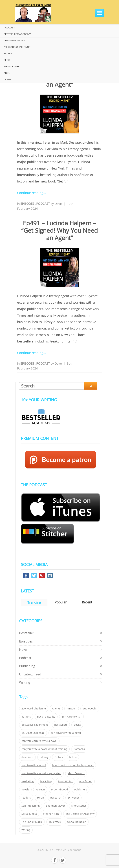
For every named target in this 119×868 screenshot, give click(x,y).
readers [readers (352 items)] (26, 798)
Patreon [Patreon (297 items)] (40, 790)
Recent (87, 602)
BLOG (7, 60)
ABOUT (8, 73)
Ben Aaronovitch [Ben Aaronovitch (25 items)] (71, 717)
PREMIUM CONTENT (15, 41)
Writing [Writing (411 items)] (26, 830)
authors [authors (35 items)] (26, 717)
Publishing (27, 666)
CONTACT (9, 79)
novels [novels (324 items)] (25, 790)
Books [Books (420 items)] (77, 725)
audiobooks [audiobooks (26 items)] (90, 709)
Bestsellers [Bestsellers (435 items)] (61, 725)
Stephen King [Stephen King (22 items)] (51, 814)
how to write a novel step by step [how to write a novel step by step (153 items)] (41, 773)
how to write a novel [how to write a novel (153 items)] (34, 765)
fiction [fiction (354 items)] (73, 757)
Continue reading (30, 193)
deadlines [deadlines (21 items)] (27, 757)
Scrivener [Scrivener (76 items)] (73, 798)
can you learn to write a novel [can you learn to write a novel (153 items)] (39, 741)
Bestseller (27, 633)
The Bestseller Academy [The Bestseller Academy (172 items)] (80, 814)
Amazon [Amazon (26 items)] (72, 709)
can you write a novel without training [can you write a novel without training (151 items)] (44, 749)
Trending (34, 602)
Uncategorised (30, 674)
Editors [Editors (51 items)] (59, 757)
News (23, 650)
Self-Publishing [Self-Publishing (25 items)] (31, 806)
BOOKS (8, 54)
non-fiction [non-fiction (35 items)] (86, 781)
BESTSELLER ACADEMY (17, 34)
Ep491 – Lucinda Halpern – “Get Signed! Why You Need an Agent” (59, 231)
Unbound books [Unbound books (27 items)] (77, 822)
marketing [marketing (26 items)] (28, 781)
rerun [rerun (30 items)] (41, 798)
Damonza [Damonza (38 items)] (79, 749)
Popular (61, 602)
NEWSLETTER (12, 66)
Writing (25, 682)
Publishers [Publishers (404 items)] (81, 790)
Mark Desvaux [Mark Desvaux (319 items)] (76, 773)
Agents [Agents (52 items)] (56, 709)
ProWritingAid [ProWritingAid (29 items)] (60, 790)
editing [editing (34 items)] (44, 757)
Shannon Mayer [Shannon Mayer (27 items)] (56, 806)
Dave (58, 204)
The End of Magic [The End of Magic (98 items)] (32, 822)
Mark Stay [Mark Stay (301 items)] (46, 781)
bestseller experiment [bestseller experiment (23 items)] (35, 725)
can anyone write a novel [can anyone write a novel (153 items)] (66, 733)
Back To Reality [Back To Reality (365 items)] (46, 717)
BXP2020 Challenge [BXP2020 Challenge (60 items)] (33, 733)
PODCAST (9, 28)
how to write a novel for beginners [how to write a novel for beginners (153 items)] (73, 765)
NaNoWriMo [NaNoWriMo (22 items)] (66, 781)
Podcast (43, 204)
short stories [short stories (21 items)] (79, 806)
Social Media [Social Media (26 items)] (29, 814)
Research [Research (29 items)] (56, 798)
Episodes (28, 204)
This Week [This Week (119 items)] (55, 822)
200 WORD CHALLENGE (17, 47)
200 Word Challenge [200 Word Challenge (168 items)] (34, 709)
